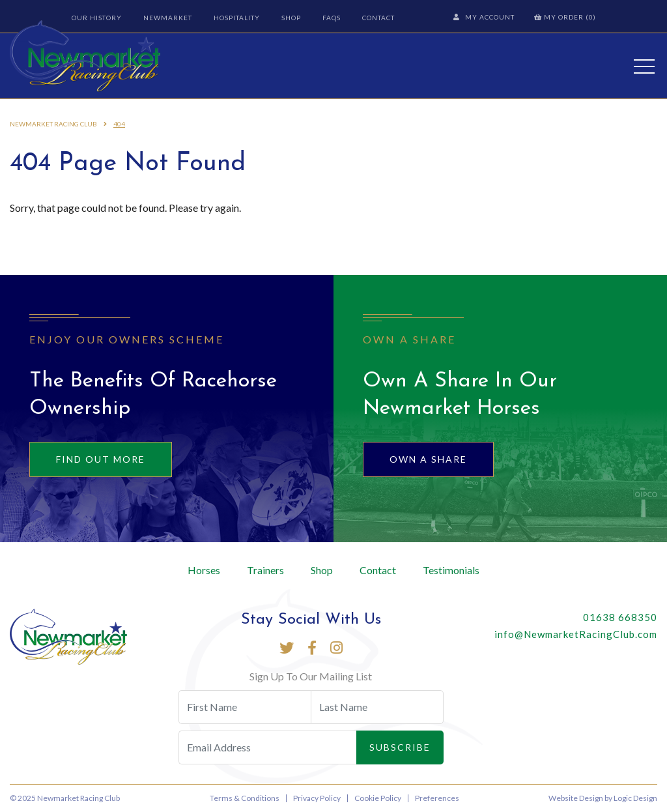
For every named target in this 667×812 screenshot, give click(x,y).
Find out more (101, 459)
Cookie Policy (378, 798)
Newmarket (168, 18)
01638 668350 (620, 617)
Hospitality (237, 18)
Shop (291, 18)
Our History (97, 18)
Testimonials (451, 570)
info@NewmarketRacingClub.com (576, 634)
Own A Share (428, 459)
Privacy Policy (317, 798)
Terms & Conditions (245, 798)
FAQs (332, 18)
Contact (378, 18)
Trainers (265, 570)
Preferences (437, 798)
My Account (484, 17)
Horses (204, 570)
